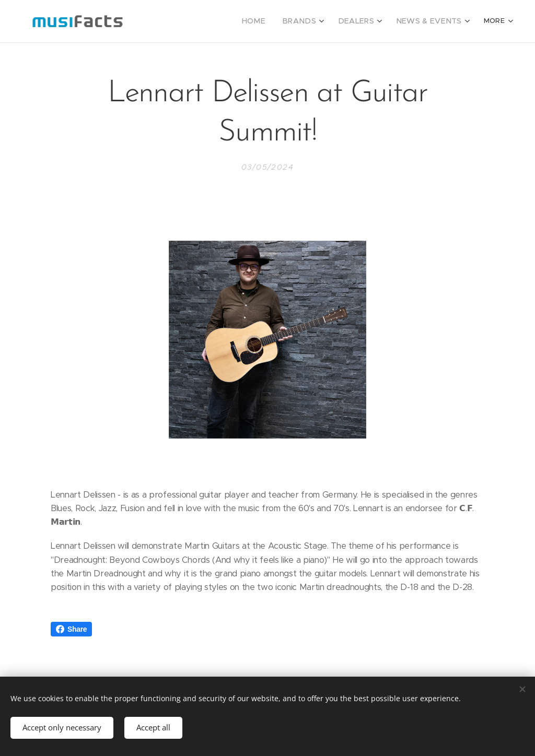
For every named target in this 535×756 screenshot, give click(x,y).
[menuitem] (272, 21)
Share (71, 629)
